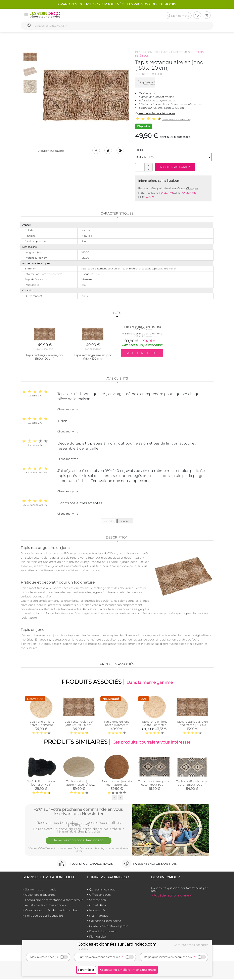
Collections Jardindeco (105, 921)
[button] (148, 165)
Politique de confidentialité (44, 916)
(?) (56, 957)
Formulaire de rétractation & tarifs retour (54, 901)
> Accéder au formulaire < (171, 896)
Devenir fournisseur (103, 932)
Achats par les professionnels (45, 906)
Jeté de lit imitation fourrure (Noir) (41, 784)
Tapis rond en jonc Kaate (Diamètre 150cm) (117, 725)
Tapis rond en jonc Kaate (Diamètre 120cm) (41, 725)
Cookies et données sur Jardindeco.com (117, 944)
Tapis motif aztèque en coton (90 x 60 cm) (154, 784)
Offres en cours (100, 895)
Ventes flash (98, 901)
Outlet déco (98, 906)
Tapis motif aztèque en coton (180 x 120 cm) (192, 784)
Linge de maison (182, 52)
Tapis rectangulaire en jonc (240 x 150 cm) (79, 723)
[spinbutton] (143, 167)
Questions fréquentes (40, 895)
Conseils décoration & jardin (109, 927)
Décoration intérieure (152, 52)
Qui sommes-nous (102, 890)
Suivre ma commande (41, 890)
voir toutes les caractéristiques (155, 113)
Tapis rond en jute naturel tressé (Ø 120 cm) (79, 785)
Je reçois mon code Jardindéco (79, 841)
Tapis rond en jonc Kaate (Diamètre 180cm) (154, 725)
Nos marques (99, 916)
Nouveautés (97, 911)
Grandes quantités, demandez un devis (52, 911)
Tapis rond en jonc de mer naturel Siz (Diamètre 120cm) (117, 785)
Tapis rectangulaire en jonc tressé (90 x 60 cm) (192, 725)
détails (86, 949)
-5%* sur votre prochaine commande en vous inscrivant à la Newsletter (78, 812)
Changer (192, 188)
